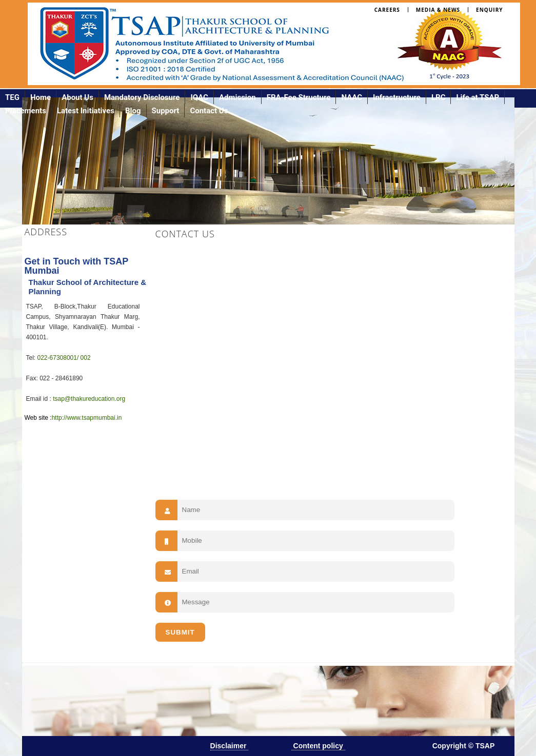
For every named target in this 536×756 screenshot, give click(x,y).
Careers (387, 10)
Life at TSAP (478, 97)
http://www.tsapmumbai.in (87, 418)
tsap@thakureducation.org (89, 399)
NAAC (352, 97)
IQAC (199, 97)
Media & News (438, 10)
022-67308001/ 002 (64, 358)
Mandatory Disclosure (142, 97)
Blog (133, 111)
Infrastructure (397, 97)
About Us (77, 97)
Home (41, 97)
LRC (439, 97)
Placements (26, 111)
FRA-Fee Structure (299, 97)
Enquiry (489, 10)
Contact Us (209, 111)
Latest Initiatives (86, 111)
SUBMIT (180, 632)
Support (166, 111)
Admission (237, 97)
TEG (12, 97)
